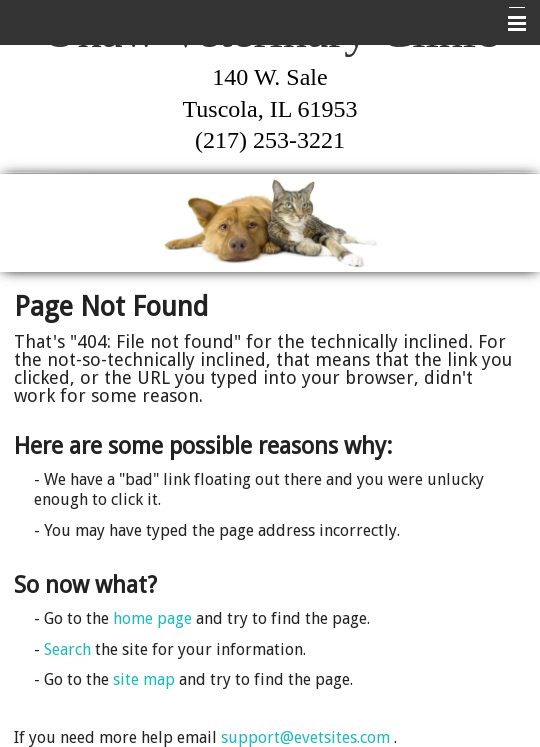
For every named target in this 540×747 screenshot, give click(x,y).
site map (144, 679)
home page (152, 618)
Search (67, 649)
